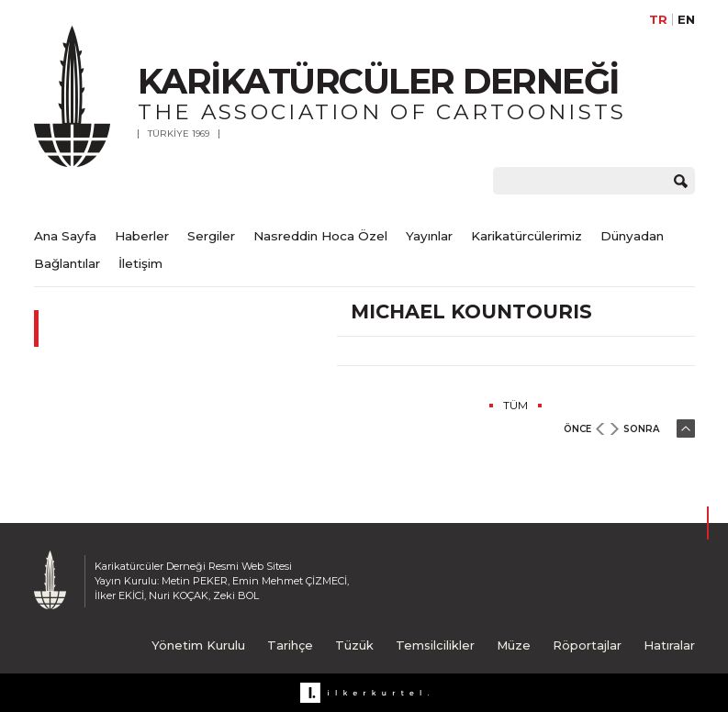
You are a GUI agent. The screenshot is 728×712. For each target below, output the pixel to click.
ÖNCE (577, 429)
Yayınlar (429, 236)
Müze (514, 645)
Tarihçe (290, 645)
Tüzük (354, 645)
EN (686, 20)
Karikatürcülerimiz (526, 236)
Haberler (142, 236)
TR (658, 20)
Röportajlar (587, 645)
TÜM (515, 405)
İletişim (140, 263)
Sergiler (211, 236)
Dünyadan (632, 236)
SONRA (641, 429)
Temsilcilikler (435, 645)
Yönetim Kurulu (198, 645)
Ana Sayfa (65, 236)
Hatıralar (669, 645)
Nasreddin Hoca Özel (320, 236)
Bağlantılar (67, 263)
